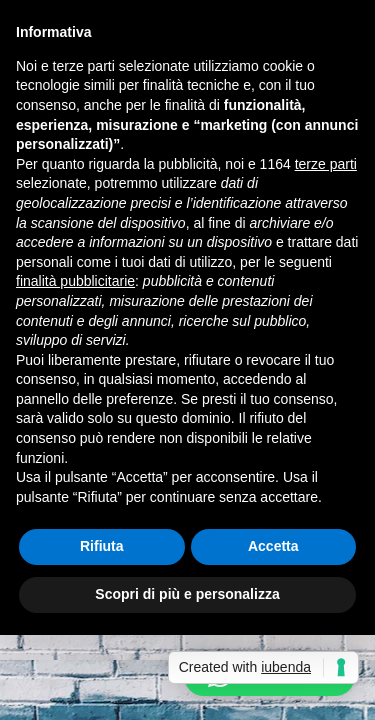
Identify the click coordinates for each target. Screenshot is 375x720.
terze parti (326, 164)
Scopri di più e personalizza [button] (187, 594)
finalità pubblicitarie (75, 281)
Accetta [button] (273, 546)
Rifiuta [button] (102, 546)
